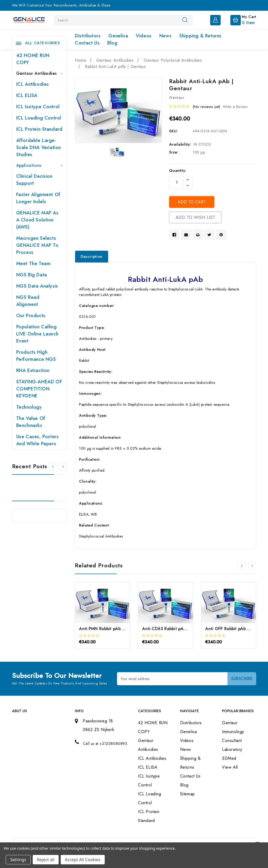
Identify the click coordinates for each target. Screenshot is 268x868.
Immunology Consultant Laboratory (233, 741)
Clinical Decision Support (34, 180)
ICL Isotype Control (38, 107)
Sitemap (188, 794)
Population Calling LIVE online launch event (37, 334)
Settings (18, 860)
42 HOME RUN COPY (33, 59)
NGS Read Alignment (28, 301)
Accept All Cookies (83, 860)
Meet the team (33, 264)
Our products (31, 316)
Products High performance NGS (36, 356)
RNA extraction (33, 370)
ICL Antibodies (33, 84)
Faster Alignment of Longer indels (38, 198)
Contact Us (87, 43)
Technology (29, 407)
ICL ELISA (27, 95)
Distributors (88, 36)
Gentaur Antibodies (40, 73)
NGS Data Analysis (37, 286)
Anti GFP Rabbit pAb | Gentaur (236, 629)
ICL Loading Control (39, 118)
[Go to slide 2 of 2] (53, 467)
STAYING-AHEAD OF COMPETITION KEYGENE (39, 389)
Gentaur (230, 723)
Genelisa (118, 36)
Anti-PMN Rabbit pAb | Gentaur (110, 629)
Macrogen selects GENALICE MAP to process (37, 245)
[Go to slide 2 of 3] (252, 566)
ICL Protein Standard (39, 129)
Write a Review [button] (235, 107)
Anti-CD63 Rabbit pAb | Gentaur (174, 629)
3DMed (229, 758)
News (165, 36)
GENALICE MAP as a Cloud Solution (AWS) (37, 220)
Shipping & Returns (200, 36)
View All (230, 767)
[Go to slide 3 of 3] (242, 566)
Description (92, 256)
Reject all (46, 860)
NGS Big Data (32, 275)
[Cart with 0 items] (239, 20)
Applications (40, 165)
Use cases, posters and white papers (38, 440)
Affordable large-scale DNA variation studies (39, 147)
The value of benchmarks (31, 422)
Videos (144, 36)
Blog (112, 43)
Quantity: (178, 170)
